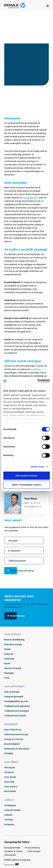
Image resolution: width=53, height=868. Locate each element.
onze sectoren (12, 634)
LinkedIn (8, 815)
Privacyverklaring (32, 848)
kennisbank (11, 724)
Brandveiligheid (12, 744)
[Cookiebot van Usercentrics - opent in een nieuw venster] (38, 381)
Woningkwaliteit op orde (16, 701)
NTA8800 (9, 753)
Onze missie (10, 777)
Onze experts (11, 787)
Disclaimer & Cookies (13, 851)
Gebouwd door (11, 864)
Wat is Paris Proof (13, 730)
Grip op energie (12, 692)
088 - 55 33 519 (32, 503)
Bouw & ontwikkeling (14, 640)
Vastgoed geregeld (14, 697)
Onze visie (9, 782)
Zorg (7, 678)
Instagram (9, 824)
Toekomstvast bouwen (15, 716)
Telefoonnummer (17, 561)
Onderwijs (9, 659)
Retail (7, 663)
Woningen (9, 673)
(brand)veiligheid (30, 198)
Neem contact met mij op (22, 571)
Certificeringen (34, 851)
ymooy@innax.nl (33, 506)
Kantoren (9, 654)
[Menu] (47, 6)
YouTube (9, 820)
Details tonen (38, 467)
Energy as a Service (14, 739)
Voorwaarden (10, 855)
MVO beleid (10, 791)
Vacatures (9, 772)
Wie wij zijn (10, 767)
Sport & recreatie (13, 668)
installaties (36, 369)
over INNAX (11, 762)
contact (9, 800)
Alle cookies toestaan (26, 476)
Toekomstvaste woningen (17, 711)
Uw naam (13, 541)
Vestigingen (10, 805)
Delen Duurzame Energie (16, 734)
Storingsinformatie (12, 848)
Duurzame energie (13, 644)
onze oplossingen (14, 686)
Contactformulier (13, 810)
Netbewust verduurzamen (17, 749)
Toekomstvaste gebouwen (17, 706)
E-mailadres (14, 551)
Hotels (7, 649)
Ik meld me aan (17, 616)
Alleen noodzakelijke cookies (27, 485)
